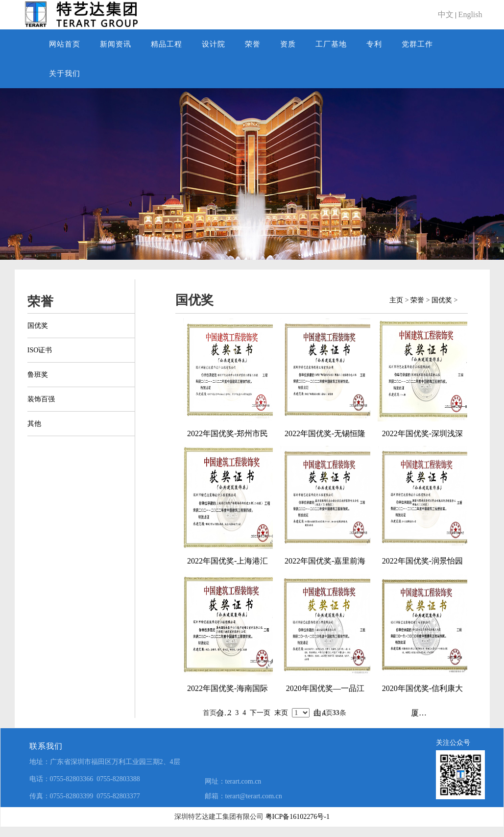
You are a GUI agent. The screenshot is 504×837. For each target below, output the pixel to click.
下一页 (260, 713)
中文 (446, 14)
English (470, 14)
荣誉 (253, 44)
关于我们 (65, 74)
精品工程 (167, 44)
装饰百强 (41, 399)
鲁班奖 (38, 375)
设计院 (214, 44)
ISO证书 (40, 350)
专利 (374, 44)
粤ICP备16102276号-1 (298, 817)
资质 (288, 44)
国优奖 (38, 326)
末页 (281, 713)
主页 (396, 300)
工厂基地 (331, 44)
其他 (34, 424)
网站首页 (65, 44)
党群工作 (417, 44)
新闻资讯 (116, 44)
